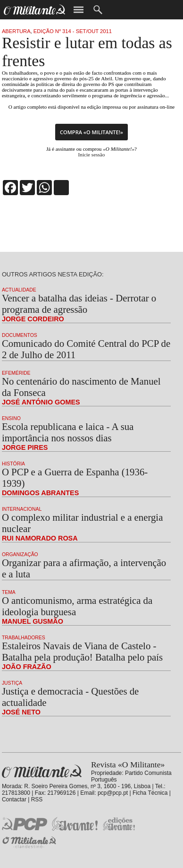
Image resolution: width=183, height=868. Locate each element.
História (13, 464)
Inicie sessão (92, 155)
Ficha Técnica (150, 793)
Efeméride (16, 373)
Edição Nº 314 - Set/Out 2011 (73, 31)
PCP (25, 824)
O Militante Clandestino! (30, 842)
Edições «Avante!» (119, 824)
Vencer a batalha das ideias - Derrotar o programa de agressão (79, 304)
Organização (20, 554)
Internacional (22, 509)
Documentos (20, 335)
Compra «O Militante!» (91, 132)
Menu (79, 10)
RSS (37, 799)
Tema (9, 592)
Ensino (11, 418)
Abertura (16, 31)
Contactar (14, 799)
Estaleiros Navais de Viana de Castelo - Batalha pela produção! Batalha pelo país (82, 651)
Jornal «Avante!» (75, 824)
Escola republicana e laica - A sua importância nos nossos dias (68, 432)
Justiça (12, 683)
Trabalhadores (24, 638)
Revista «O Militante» (42, 771)
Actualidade (19, 290)
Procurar (98, 10)
